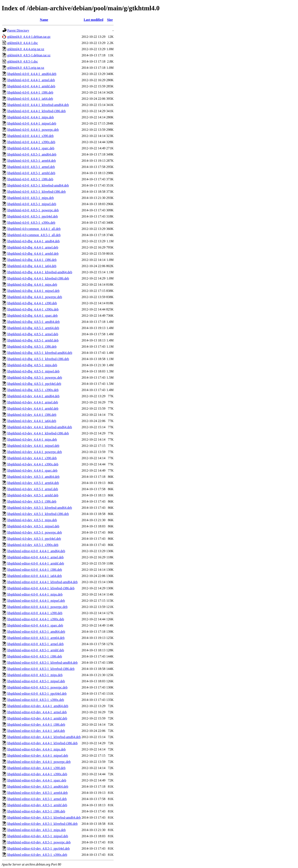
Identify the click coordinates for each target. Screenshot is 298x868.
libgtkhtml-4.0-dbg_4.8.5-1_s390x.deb (33, 390)
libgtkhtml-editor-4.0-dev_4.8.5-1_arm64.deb (37, 793)
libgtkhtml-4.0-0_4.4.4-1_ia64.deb (30, 99)
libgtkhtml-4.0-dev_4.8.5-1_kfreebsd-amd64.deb (40, 508)
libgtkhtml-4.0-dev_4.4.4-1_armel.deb (33, 402)
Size (110, 20)
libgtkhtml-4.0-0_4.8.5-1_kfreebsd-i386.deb (37, 192)
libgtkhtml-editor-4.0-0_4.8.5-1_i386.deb (35, 656)
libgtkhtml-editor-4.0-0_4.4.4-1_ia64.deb (35, 576)
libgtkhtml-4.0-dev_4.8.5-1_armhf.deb (33, 495)
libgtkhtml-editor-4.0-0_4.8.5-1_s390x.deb (36, 700)
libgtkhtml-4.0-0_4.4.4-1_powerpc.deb (33, 130)
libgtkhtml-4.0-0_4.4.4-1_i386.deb (30, 92)
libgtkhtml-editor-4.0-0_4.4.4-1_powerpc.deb (37, 607)
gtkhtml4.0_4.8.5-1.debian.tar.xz (29, 55)
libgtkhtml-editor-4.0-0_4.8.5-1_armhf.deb (36, 650)
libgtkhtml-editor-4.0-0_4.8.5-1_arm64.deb (36, 638)
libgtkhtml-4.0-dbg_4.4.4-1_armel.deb (33, 247)
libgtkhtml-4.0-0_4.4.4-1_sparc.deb (31, 148)
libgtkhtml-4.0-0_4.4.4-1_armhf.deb (31, 86)
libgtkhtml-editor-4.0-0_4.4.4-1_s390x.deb (36, 619)
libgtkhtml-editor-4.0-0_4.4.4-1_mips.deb (35, 594)
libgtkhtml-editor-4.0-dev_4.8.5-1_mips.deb (36, 830)
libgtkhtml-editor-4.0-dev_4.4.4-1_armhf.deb (37, 718)
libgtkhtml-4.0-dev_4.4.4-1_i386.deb (32, 415)
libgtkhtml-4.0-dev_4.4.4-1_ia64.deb (32, 421)
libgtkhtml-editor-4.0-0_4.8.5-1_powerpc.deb (37, 687)
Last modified (93, 20)
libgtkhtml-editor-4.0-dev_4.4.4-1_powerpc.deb (39, 762)
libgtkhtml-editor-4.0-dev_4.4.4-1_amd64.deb (38, 706)
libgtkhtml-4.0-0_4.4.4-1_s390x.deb (31, 142)
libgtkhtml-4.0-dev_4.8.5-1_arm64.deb (33, 483)
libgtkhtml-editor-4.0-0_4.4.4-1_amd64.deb (36, 551)
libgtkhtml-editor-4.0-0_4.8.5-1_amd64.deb (36, 632)
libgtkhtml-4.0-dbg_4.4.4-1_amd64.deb (33, 241)
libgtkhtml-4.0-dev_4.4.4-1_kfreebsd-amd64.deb (40, 427)
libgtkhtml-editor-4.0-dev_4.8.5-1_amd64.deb (38, 787)
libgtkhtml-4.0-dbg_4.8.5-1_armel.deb (33, 334)
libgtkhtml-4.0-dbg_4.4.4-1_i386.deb (32, 260)
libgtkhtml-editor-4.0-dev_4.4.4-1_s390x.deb (37, 774)
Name (44, 20)
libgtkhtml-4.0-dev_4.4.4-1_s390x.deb (33, 464)
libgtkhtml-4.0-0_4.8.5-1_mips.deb (31, 198)
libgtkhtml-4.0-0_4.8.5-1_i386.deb (30, 179)
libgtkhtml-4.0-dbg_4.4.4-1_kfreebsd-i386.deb (38, 278)
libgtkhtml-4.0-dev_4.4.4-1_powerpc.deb (35, 452)
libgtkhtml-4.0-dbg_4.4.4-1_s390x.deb (33, 309)
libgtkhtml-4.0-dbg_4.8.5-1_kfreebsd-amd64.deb (40, 353)
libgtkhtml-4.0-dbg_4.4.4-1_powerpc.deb (35, 297)
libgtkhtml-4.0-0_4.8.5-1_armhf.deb (31, 173)
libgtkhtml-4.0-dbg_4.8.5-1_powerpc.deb (35, 378)
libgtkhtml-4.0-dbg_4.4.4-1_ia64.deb (32, 266)
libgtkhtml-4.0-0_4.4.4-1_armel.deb (31, 80)
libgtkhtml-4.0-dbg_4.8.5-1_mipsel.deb (33, 371)
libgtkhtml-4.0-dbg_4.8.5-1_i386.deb (32, 347)
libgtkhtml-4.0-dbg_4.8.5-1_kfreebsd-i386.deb (38, 359)
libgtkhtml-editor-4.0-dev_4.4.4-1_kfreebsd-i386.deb (42, 743)
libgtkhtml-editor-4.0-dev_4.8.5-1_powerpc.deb (39, 842)
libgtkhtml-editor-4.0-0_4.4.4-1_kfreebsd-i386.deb (41, 588)
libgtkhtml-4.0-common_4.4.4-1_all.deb (34, 229)
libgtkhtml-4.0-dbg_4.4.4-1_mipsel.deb (33, 291)
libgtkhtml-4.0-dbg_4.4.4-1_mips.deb (32, 285)
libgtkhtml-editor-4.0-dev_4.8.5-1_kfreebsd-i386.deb (42, 824)
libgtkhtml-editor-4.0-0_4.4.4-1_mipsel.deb (36, 601)
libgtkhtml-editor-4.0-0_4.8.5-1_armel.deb (35, 644)
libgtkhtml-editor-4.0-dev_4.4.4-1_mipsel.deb (38, 756)
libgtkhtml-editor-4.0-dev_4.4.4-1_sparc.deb (37, 780)
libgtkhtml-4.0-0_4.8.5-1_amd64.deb (32, 154)
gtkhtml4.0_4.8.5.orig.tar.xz (26, 68)
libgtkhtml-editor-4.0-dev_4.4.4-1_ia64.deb (36, 731)
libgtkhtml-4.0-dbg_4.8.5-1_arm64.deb (33, 328)
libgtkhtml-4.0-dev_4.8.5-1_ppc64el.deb (34, 539)
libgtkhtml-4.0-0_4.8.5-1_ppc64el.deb (32, 216)
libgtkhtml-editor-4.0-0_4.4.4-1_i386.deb (35, 570)
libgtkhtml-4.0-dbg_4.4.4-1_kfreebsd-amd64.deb (40, 272)
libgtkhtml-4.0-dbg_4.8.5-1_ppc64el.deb (34, 384)
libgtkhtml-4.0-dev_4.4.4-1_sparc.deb (32, 470)
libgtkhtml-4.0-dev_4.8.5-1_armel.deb (33, 489)
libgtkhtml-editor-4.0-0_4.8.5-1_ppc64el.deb (37, 694)
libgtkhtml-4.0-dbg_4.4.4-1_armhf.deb (33, 254)
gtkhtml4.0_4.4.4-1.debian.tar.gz (29, 37)
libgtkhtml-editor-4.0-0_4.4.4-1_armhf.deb (36, 563)
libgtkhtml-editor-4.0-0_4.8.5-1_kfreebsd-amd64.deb (42, 663)
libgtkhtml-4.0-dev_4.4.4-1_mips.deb (32, 439)
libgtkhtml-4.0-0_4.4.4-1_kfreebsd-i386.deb (37, 111)
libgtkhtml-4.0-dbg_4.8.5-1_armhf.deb (33, 340)
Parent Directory (18, 30)
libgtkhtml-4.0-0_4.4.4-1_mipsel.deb (32, 123)
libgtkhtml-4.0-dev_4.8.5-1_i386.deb (32, 501)
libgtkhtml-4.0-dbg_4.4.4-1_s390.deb (32, 303)
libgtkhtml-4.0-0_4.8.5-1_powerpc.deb (33, 210)
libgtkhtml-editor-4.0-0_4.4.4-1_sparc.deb (35, 625)
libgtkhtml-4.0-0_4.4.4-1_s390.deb (30, 136)
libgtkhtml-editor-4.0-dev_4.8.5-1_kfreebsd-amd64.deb (44, 817)
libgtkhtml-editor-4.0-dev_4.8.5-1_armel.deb (37, 799)
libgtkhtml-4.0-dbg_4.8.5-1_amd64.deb (33, 322)
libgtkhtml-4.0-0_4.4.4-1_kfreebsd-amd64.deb (38, 105)
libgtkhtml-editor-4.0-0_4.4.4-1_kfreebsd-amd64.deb (42, 582)
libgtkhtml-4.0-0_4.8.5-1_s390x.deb (31, 223)
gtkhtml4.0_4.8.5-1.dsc (23, 61)
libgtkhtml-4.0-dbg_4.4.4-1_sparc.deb (32, 316)
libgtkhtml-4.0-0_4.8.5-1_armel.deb (31, 167)
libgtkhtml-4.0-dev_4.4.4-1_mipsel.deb (33, 446)
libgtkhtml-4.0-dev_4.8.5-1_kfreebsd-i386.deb (38, 514)
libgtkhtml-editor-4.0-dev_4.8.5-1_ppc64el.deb (38, 848)
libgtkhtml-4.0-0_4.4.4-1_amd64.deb (32, 74)
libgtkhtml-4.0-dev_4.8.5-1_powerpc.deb (35, 532)
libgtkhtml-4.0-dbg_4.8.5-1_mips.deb (32, 365)
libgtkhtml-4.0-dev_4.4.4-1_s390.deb (32, 458)
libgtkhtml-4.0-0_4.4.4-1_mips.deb (31, 117)
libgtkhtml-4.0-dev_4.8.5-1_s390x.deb (33, 545)
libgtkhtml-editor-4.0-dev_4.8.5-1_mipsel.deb (38, 836)
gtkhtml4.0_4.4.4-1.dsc (23, 43)
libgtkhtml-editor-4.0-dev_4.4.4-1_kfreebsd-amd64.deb (44, 737)
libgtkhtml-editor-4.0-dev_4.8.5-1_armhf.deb (37, 805)
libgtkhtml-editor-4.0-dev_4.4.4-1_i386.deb (36, 725)
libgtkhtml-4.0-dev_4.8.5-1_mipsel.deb (33, 526)
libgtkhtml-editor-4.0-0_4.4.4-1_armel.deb (35, 557)
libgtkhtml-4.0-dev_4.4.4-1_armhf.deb (33, 408)
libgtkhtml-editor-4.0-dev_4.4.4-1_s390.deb (36, 768)
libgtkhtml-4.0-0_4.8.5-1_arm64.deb (32, 161)
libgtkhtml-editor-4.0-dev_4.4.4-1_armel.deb (37, 712)
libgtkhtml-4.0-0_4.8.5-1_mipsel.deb (32, 204)
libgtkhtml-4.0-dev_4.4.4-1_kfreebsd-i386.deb (38, 433)
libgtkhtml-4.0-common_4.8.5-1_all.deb (34, 235)
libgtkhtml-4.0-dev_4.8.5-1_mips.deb (32, 520)
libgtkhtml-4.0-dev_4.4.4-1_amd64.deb (33, 396)
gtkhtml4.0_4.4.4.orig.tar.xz (26, 49)
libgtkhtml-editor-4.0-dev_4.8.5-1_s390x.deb (37, 855)
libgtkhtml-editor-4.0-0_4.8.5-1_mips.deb (35, 675)
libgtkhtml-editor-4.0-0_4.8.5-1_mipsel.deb (36, 681)
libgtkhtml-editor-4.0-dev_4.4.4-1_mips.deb (36, 749)
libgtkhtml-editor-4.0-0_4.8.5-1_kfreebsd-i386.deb (41, 669)
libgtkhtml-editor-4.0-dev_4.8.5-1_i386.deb (36, 811)
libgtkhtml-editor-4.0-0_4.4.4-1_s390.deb (35, 613)
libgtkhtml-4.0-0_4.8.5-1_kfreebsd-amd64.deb (38, 185)
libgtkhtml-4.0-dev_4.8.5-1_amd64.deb (33, 477)
